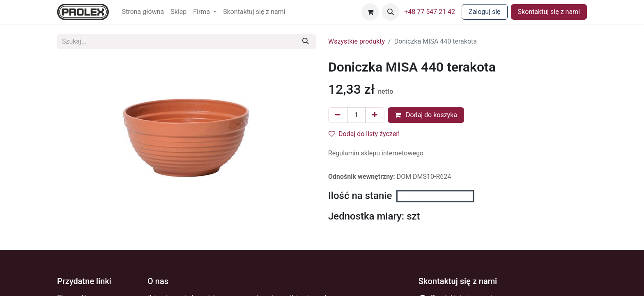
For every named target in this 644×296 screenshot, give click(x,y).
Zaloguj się (485, 12)
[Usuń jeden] (338, 115)
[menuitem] (143, 12)
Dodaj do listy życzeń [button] (364, 134)
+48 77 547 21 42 (430, 12)
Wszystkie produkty (356, 41)
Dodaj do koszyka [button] (426, 115)
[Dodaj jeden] (375, 115)
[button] (391, 12)
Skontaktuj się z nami (549, 12)
